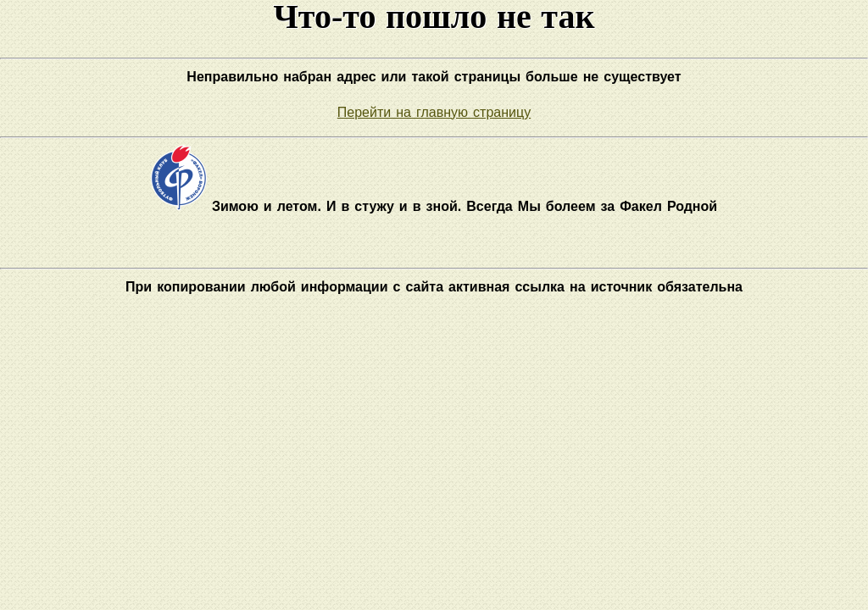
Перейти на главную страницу (434, 112)
